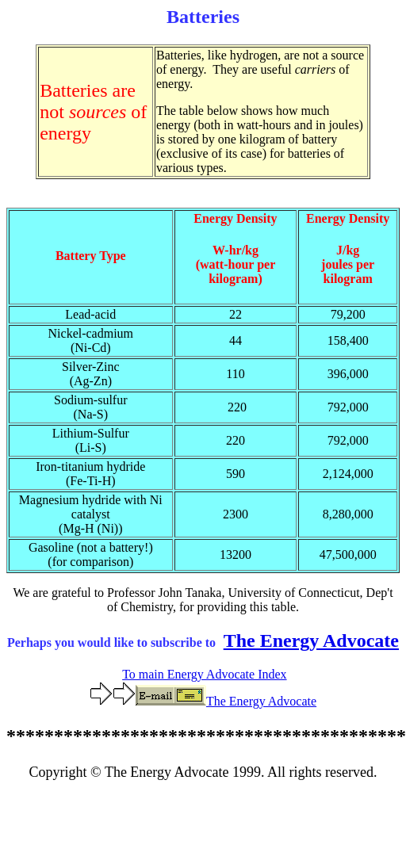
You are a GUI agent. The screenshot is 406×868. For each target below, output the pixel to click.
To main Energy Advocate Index (204, 674)
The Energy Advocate (311, 640)
